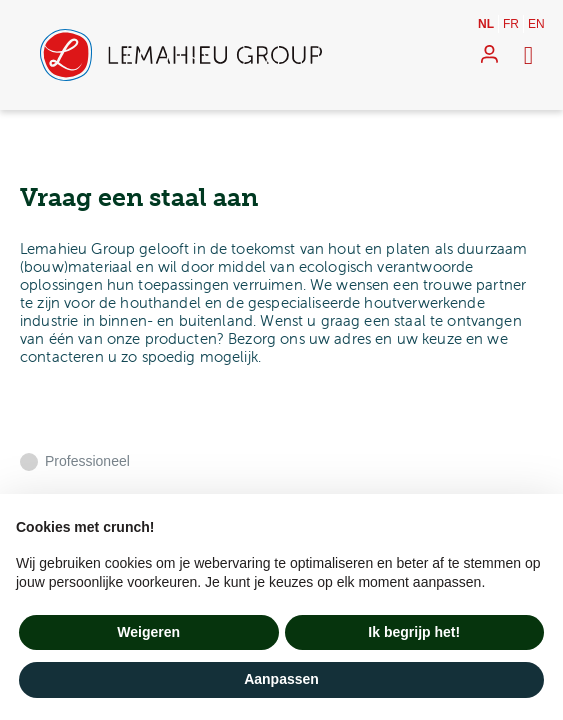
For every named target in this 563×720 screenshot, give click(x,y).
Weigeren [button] (148, 632)
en (536, 24)
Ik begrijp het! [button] (414, 632)
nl (486, 24)
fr (511, 24)
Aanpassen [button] (281, 679)
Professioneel (87, 461)
